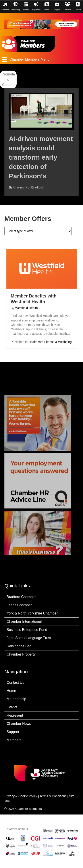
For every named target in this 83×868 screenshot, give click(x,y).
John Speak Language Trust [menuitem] (29, 638)
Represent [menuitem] (15, 715)
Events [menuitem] (12, 707)
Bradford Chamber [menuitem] (21, 597)
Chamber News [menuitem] (19, 724)
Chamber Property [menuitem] (21, 654)
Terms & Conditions (53, 796)
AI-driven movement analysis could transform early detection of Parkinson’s (41, 157)
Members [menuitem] (14, 740)
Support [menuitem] (13, 732)
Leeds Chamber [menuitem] (19, 605)
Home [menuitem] (11, 691)
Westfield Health (27, 308)
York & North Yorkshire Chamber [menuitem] (32, 613)
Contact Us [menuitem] (15, 683)
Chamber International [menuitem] (24, 621)
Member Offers (28, 219)
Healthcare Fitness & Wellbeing (50, 342)
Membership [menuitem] (16, 699)
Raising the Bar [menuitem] (19, 646)
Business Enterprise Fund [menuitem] (27, 630)
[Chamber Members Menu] (41, 59)
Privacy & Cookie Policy (21, 796)
